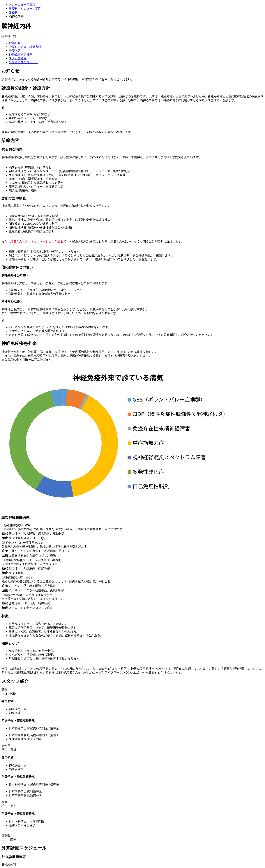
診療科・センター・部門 (25, 9)
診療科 (13, 12)
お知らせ (15, 43)
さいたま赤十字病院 (22, 5)
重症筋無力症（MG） (19, 578)
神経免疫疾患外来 (21, 54)
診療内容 (15, 51)
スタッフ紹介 (18, 58)
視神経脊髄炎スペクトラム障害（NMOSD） (34, 560)
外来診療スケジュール (24, 62)
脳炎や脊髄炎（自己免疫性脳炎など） (30, 595)
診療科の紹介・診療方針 (25, 47)
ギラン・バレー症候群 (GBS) (24, 543)
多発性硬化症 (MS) (17, 525)
